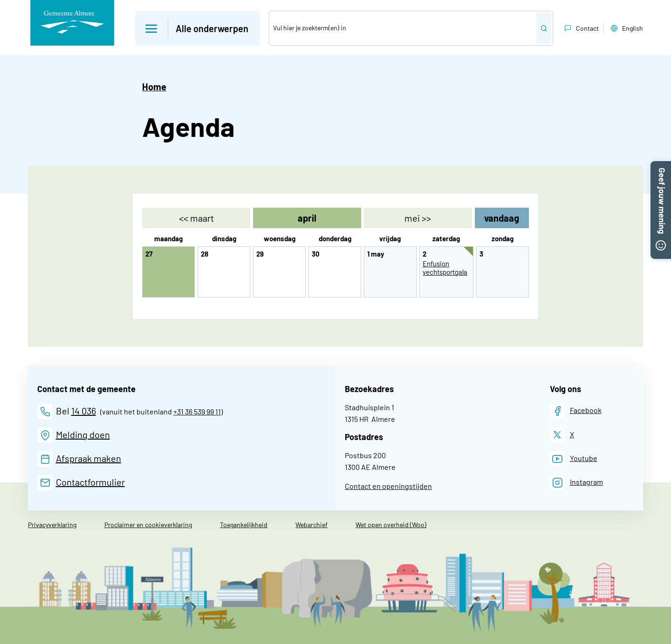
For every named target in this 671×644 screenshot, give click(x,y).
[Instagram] (576, 483)
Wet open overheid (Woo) (391, 525)
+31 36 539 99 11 (197, 411)
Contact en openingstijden (388, 486)
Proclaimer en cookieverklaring (148, 525)
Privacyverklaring (52, 525)
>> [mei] (418, 218)
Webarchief (312, 525)
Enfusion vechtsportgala (445, 268)
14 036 (84, 411)
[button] (661, 167)
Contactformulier (90, 482)
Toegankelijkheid (244, 525)
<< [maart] (196, 218)
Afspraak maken (89, 458)
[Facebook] (576, 411)
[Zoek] (403, 28)
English (626, 28)
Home (154, 87)
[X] (562, 435)
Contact (581, 28)
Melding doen (83, 434)
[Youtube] (574, 459)
